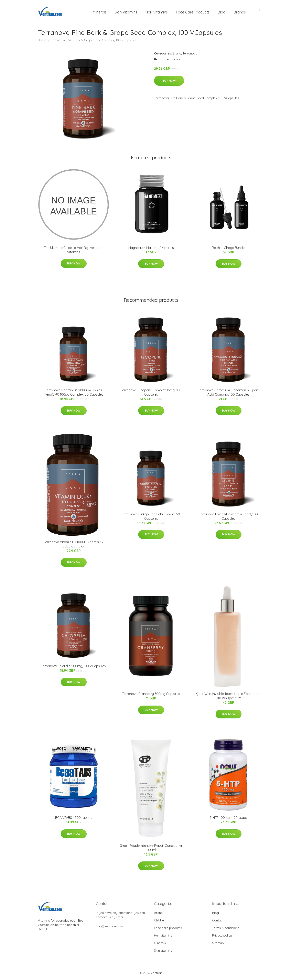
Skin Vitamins (126, 12)
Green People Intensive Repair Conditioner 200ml (151, 848)
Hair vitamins (163, 935)
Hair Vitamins (157, 12)
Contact (218, 920)
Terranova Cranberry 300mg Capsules (151, 694)
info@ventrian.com (109, 926)
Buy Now (169, 81)
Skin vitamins (163, 951)
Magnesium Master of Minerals (151, 248)
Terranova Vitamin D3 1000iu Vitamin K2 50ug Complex (74, 544)
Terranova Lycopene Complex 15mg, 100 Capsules (151, 392)
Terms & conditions (226, 928)
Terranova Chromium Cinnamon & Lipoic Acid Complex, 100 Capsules (228, 392)
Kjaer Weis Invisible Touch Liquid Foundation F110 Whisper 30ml (228, 696)
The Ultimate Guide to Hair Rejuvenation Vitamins (74, 250)
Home (42, 40)
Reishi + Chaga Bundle (229, 248)
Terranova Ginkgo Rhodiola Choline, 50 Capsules (151, 516)
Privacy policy (222, 935)
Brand (177, 53)
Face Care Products (193, 12)
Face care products (168, 928)
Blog (222, 12)
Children (160, 920)
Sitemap (218, 943)
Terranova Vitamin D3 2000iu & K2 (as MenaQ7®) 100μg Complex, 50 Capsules (73, 392)
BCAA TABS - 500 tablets (74, 818)
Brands (240, 12)
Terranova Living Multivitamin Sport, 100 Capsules (228, 516)
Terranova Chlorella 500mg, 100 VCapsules (74, 666)
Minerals (100, 12)
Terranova (190, 53)
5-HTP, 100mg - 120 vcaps (229, 818)
